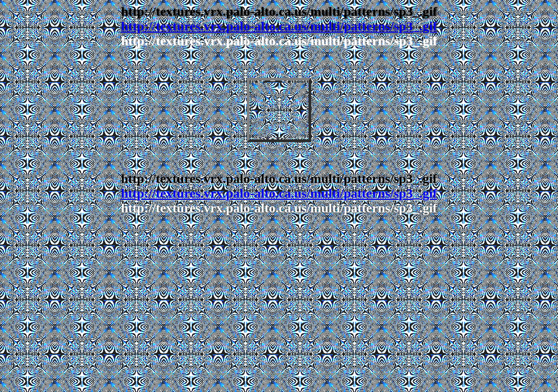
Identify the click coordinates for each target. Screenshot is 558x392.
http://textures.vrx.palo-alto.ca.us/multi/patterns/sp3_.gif (279, 26)
